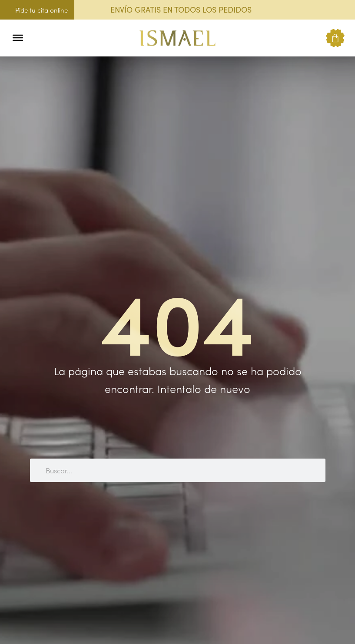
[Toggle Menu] (18, 38)
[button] (36, 38)
